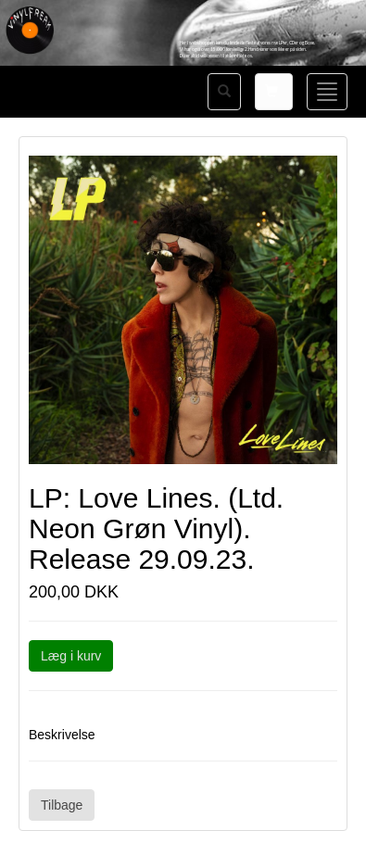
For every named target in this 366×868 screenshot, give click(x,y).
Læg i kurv (71, 656)
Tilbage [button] (62, 805)
